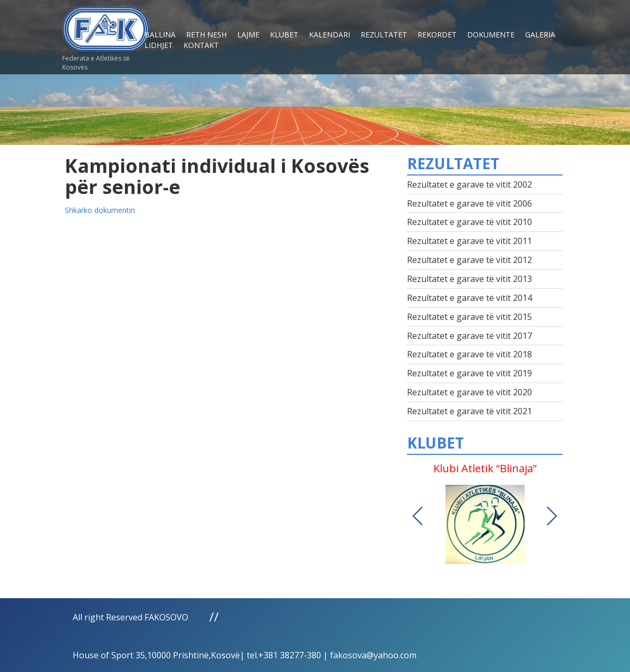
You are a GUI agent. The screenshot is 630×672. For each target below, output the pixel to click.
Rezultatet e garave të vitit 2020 (469, 392)
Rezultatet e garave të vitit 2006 (469, 203)
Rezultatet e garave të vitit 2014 (469, 298)
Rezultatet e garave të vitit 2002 (469, 184)
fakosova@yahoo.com (373, 655)
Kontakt (201, 45)
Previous (418, 516)
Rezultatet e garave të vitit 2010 (469, 222)
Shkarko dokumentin (100, 210)
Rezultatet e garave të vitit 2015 (469, 317)
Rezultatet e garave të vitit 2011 (469, 241)
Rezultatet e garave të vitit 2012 (469, 260)
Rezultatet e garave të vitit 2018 (469, 354)
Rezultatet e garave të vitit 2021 (469, 411)
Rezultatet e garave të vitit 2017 (469, 336)
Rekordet (437, 35)
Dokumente (491, 35)
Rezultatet (384, 35)
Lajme (248, 35)
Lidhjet (159, 45)
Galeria (540, 35)
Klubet (284, 35)
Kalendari (329, 35)
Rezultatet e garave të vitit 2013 (469, 279)
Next (552, 516)
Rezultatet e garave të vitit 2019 (469, 373)
